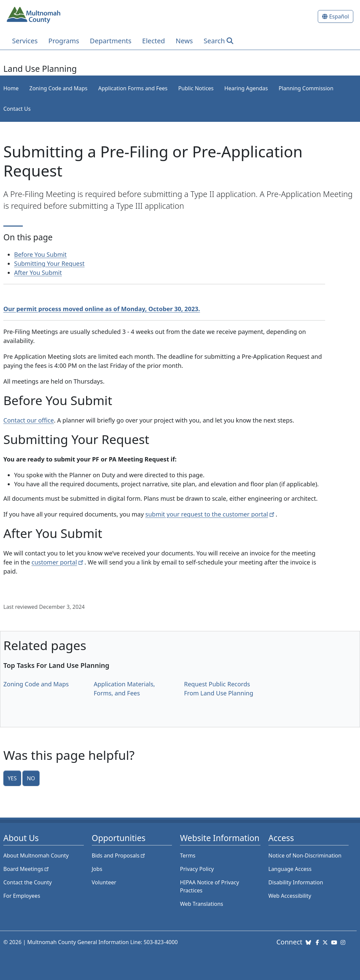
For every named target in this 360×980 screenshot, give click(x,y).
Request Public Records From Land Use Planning (219, 689)
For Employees (22, 896)
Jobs (97, 869)
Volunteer (104, 882)
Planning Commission (306, 88)
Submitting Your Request (49, 263)
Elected (154, 41)
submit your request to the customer (211, 514)
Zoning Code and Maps (58, 88)
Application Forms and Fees (133, 88)
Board (27, 869)
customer (58, 562)
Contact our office (29, 420)
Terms (188, 855)
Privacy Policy (197, 869)
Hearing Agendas (246, 88)
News (184, 41)
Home (11, 88)
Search (214, 41)
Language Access (290, 869)
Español (339, 16)
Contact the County (27, 882)
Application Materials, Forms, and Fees (125, 689)
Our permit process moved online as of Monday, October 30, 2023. (102, 309)
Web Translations (202, 904)
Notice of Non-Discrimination (305, 855)
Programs (64, 41)
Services (25, 41)
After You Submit (38, 273)
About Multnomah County (36, 855)
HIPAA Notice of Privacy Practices (209, 886)
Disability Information (296, 882)
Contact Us (17, 109)
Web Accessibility (290, 896)
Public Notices (196, 88)
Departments (111, 41)
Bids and (119, 855)
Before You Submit (40, 254)
